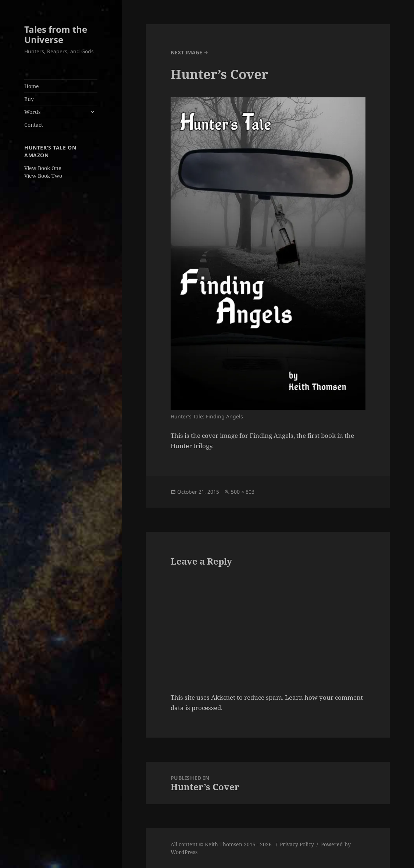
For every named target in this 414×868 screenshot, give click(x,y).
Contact (34, 125)
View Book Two (43, 176)
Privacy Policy (297, 844)
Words (32, 112)
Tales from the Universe (56, 34)
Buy (29, 99)
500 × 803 (243, 492)
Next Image (186, 52)
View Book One (43, 168)
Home (32, 86)
